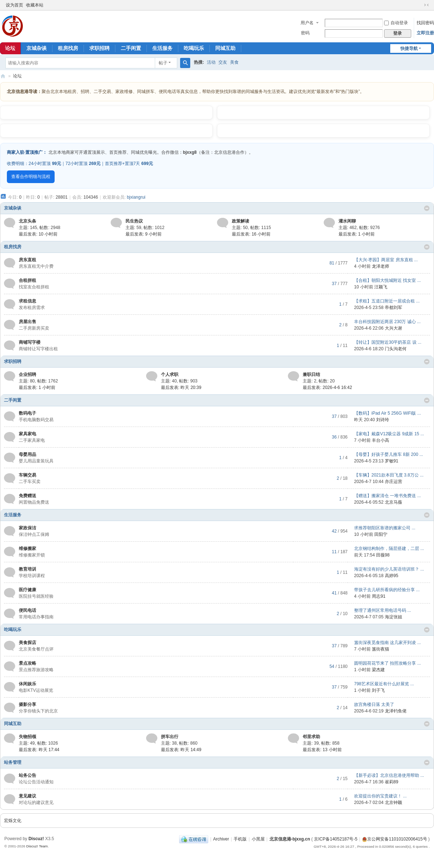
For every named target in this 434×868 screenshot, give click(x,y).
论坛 (17, 76)
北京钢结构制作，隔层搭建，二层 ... (389, 549)
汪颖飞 (381, 287)
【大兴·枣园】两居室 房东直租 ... (386, 260)
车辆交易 (27, 475)
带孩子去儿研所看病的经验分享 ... (387, 590)
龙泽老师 (380, 266)
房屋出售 (27, 322)
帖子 (163, 63)
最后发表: (38, 234)
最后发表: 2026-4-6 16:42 (327, 388)
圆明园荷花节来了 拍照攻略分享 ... (388, 663)
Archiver (221, 839)
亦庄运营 (393, 482)
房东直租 (27, 260)
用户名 (307, 23)
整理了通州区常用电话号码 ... (382, 610)
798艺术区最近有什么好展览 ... (384, 684)
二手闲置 (131, 48)
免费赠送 (27, 496)
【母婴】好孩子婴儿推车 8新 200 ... (389, 454)
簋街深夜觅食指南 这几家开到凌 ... (388, 643)
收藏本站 (35, 5)
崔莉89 (392, 782)
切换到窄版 (426, 5)
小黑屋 (258, 839)
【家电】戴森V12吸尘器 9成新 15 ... (389, 434)
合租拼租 (27, 280)
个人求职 (170, 374)
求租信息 (27, 301)
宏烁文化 (13, 821)
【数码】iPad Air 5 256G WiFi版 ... (388, 413)
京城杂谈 (37, 48)
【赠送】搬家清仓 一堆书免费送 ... (388, 496)
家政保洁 (27, 528)
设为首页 (14, 5)
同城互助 (225, 48)
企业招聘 (27, 374)
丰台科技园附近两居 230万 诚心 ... (387, 322)
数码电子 (27, 413)
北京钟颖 (393, 803)
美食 (234, 62)
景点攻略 (27, 663)
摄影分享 (27, 704)
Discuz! (36, 839)
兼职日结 (311, 374)
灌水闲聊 (347, 221)
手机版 (240, 839)
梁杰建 (378, 670)
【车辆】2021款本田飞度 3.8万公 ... (389, 475)
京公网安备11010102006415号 (394, 839)
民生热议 (134, 221)
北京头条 (27, 221)
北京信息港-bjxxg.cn (290, 839)
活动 (211, 62)
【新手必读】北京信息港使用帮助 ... (389, 775)
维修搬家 (27, 549)
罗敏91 (392, 461)
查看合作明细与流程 (31, 177)
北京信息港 (3, 76)
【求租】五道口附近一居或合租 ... (387, 301)
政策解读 (241, 221)
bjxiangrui (136, 197)
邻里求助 (311, 737)
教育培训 (27, 569)
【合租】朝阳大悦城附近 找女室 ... (388, 280)
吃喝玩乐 (194, 48)
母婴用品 (27, 454)
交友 (223, 62)
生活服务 (162, 48)
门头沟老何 (396, 349)
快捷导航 (409, 48)
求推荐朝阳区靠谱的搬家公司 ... (385, 528)
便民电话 (27, 610)
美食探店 (27, 643)
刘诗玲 (383, 420)
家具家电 (27, 434)
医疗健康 (27, 590)
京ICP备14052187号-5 (336, 839)
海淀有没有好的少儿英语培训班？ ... (389, 569)
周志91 (378, 596)
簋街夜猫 (380, 649)
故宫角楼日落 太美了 (374, 704)
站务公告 (27, 775)
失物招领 (27, 737)
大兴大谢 (393, 328)
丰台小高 (380, 440)
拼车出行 (170, 737)
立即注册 (425, 33)
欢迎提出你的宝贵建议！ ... (380, 796)
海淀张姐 (393, 617)
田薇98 (383, 555)
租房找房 (68, 48)
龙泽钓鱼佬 (396, 711)
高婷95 (392, 576)
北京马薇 (393, 502)
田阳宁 (381, 534)
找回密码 (425, 23)
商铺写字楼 (30, 342)
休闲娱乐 (27, 684)
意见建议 (27, 796)
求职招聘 (99, 48)
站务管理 (13, 762)
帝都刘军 (393, 308)
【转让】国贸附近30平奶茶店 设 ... (388, 342)
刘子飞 (378, 690)
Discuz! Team (37, 846)
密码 (305, 33)
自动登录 (396, 23)
